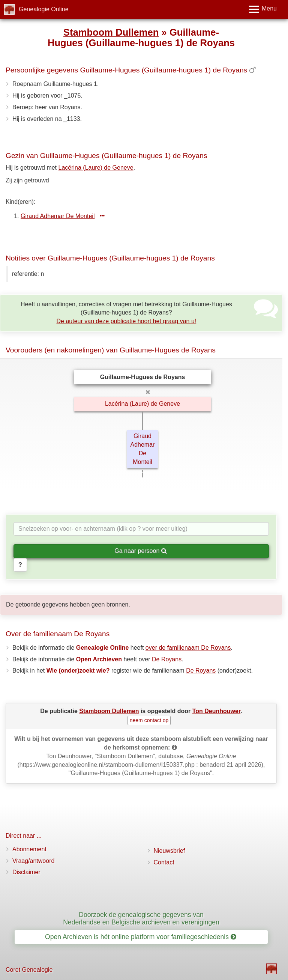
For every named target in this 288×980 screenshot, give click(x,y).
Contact (164, 862)
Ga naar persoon (141, 551)
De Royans (167, 659)
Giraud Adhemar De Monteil (58, 216)
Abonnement (29, 849)
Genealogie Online (44, 9)
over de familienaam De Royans (188, 648)
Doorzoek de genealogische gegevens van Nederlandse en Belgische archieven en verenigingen (141, 918)
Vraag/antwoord (33, 861)
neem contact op (149, 720)
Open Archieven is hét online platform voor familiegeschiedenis (141, 937)
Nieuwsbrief (169, 851)
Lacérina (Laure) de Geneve (96, 168)
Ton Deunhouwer (217, 711)
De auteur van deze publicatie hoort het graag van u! (127, 321)
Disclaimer (26, 872)
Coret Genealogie (29, 970)
